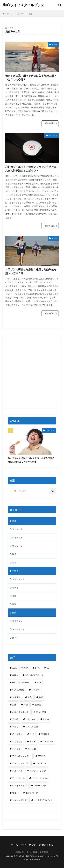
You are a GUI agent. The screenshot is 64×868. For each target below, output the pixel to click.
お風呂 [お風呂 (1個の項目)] (38, 705)
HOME (9, 14)
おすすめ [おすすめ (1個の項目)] (16, 697)
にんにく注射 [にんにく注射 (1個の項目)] (32, 727)
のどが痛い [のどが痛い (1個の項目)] (17, 734)
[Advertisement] (32, 373)
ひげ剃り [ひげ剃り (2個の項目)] (45, 734)
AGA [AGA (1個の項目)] (14, 668)
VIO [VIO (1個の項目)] (39, 682)
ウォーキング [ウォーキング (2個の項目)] (40, 785)
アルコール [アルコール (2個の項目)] (17, 771)
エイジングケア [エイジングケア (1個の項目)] (19, 800)
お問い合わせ (46, 845)
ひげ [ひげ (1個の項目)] (32, 734)
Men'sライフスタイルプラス (23, 5)
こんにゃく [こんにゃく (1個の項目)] (31, 719)
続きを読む (50, 123)
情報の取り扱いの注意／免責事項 (32, 852)
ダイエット (53, 135)
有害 (14, 563)
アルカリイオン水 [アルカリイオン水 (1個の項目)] (20, 763)
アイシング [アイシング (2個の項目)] (48, 741)
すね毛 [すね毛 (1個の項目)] (15, 727)
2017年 (20, 14)
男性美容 (16, 571)
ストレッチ (17, 529)
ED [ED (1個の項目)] (48, 668)
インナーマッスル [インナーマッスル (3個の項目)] (40, 778)
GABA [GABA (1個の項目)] (15, 675)
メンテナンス (18, 629)
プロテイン (17, 621)
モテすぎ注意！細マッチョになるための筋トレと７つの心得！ (31, 77)
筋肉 (14, 613)
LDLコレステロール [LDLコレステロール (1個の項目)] (21, 682)
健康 (14, 521)
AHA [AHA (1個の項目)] (26, 668)
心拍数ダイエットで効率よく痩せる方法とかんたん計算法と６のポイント (31, 169)
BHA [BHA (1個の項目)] (37, 668)
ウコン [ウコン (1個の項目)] (15, 793)
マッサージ (17, 546)
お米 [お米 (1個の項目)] (41, 697)
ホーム (14, 845)
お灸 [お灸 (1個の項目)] (30, 697)
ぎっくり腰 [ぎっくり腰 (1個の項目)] (41, 712)
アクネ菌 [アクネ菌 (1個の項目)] (16, 749)
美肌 (14, 596)
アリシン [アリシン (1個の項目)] (42, 756)
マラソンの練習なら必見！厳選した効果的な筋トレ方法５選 (31, 271)
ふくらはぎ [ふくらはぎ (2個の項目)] (17, 741)
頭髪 (14, 604)
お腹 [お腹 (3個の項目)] (14, 705)
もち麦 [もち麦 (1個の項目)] (33, 741)
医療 (14, 554)
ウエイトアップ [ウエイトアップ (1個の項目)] (19, 785)
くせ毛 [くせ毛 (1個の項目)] (15, 719)
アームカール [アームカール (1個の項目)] (18, 778)
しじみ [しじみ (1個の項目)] (46, 719)
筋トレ (54, 44)
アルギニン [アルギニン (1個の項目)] (41, 763)
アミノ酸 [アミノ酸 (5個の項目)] (32, 749)
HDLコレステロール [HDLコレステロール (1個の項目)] (34, 675)
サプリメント (18, 579)
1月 (30, 14)
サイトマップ (29, 845)
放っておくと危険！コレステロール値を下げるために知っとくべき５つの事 (31, 460)
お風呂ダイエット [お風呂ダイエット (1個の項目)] (20, 712)
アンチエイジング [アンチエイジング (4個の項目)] (38, 771)
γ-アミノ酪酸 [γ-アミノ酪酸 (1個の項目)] (18, 690)
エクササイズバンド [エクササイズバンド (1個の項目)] (43, 800)
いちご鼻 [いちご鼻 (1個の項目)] (35, 690)
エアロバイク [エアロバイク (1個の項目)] (32, 793)
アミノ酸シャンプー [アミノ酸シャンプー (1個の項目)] (22, 756)
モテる (15, 588)
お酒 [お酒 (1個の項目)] (26, 705)
